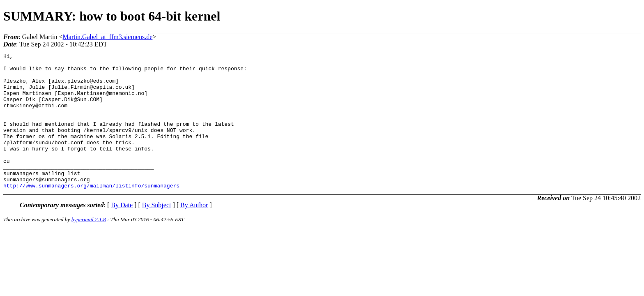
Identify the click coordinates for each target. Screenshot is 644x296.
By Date (122, 232)
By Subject (157, 232)
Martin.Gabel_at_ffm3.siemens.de (108, 37)
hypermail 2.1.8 (89, 246)
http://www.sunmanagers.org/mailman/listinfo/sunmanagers (91, 213)
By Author (194, 232)
